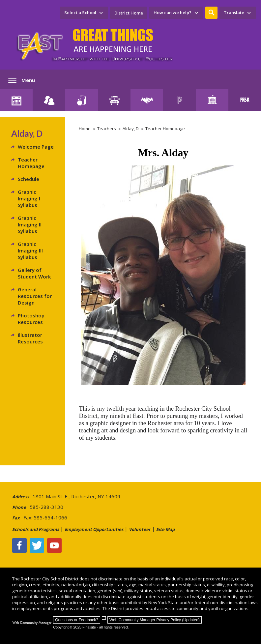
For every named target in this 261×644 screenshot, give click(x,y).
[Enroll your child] (49, 100)
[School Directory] (212, 100)
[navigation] (84, 13)
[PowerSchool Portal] (179, 100)
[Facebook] (19, 545)
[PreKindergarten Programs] (245, 100)
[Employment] (147, 100)
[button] (211, 13)
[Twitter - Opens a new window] (37, 545)
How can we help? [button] (173, 13)
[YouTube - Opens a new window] (54, 545)
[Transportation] (114, 100)
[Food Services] (82, 100)
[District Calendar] (16, 100)
